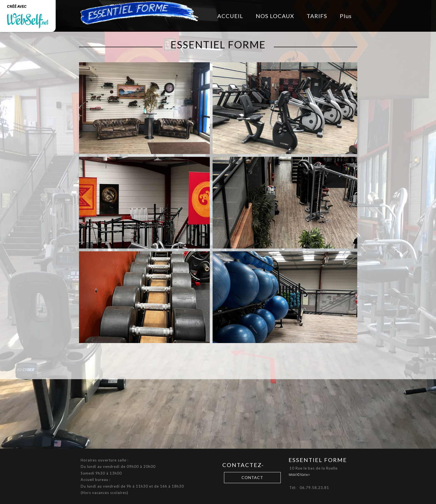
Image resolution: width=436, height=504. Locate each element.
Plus (346, 16)
